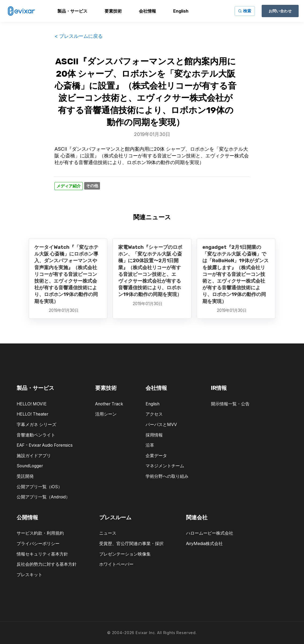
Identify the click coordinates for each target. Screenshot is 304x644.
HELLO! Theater (32, 414)
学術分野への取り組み (167, 476)
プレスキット (29, 575)
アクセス (154, 414)
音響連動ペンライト (36, 435)
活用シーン (106, 414)
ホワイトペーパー (116, 564)
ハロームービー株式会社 (210, 533)
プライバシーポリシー (38, 544)
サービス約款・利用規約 (40, 533)
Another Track (109, 404)
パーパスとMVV (161, 425)
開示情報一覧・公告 (230, 404)
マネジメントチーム (165, 466)
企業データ (156, 456)
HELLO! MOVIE (32, 404)
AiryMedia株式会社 (204, 544)
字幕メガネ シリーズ (36, 425)
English (153, 404)
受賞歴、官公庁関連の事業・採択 (131, 544)
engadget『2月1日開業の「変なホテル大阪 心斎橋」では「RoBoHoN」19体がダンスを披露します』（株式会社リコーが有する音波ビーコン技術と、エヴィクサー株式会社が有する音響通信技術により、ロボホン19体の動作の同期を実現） (236, 274)
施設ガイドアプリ (34, 456)
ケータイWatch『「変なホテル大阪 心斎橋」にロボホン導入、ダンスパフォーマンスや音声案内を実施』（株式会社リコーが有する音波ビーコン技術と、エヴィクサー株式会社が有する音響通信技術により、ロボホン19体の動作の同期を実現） (66, 274)
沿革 (150, 445)
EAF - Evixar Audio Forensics (45, 445)
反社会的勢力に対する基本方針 (47, 564)
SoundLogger (30, 466)
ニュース (108, 533)
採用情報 (154, 435)
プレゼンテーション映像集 (125, 554)
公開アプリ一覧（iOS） (39, 487)
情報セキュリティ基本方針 (42, 554)
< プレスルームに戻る (79, 36)
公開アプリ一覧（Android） (43, 497)
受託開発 (25, 476)
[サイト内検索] (245, 11)
